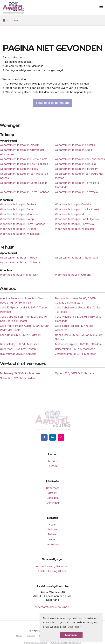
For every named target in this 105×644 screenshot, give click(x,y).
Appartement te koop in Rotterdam (77, 169)
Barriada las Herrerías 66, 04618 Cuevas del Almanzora (75, 300)
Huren (53, 525)
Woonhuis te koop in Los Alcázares (77, 209)
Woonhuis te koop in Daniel (17, 209)
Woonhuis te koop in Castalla (73, 204)
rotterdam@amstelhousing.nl (53, 607)
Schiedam (53, 498)
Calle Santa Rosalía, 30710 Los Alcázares (74, 328)
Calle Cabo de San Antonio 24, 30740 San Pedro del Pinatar (23, 319)
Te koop (53, 466)
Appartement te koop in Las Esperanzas (80, 159)
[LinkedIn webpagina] (53, 437)
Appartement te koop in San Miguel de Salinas (24, 176)
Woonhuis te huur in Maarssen (19, 275)
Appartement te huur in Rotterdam (76, 258)
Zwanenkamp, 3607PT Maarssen (76, 354)
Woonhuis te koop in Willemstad (75, 229)
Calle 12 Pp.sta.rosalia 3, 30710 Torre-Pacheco (24, 310)
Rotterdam (53, 488)
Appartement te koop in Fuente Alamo (24, 159)
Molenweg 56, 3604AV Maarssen (21, 373)
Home (19, 636)
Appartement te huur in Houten (20, 258)
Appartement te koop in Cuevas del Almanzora (22, 152)
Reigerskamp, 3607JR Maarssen (75, 349)
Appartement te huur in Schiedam (21, 262)
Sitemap (31, 636)
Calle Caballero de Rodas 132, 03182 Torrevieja (77, 310)
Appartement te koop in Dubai (74, 150)
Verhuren (53, 529)
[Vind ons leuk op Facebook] (44, 437)
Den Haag (53, 503)
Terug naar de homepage (53, 103)
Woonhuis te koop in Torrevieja (74, 224)
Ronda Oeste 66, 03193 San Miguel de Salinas (79, 337)
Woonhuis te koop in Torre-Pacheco (23, 224)
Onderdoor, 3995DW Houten (18, 349)
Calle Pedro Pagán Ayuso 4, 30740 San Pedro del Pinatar (25, 328)
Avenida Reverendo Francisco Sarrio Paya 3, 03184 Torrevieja (23, 300)
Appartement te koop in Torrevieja (76, 192)
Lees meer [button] (74, 627)
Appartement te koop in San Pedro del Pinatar (79, 176)
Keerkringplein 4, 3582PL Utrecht (21, 335)
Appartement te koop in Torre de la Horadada (77, 185)
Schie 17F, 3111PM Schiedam (18, 378)
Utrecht (53, 493)
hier (52, 92)
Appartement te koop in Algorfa (20, 145)
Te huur (53, 461)
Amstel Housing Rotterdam (53, 566)
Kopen (53, 539)
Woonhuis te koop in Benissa (18, 204)
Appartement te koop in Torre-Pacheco (25, 192)
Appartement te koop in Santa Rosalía (24, 183)
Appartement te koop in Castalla (75, 145)
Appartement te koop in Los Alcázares (24, 164)
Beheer (53, 534)
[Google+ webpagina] (61, 437)
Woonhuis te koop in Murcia (73, 214)
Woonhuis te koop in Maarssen (19, 214)
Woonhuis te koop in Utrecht (18, 229)
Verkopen (53, 544)
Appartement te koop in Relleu (19, 169)
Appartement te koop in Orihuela (75, 164)
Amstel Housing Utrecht (53, 571)
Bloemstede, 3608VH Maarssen (20, 344)
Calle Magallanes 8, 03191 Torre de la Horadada (78, 319)
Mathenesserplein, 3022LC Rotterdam (78, 344)
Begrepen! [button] (71, 635)
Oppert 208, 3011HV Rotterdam (74, 373)
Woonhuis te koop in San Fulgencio (77, 219)
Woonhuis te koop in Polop (17, 219)
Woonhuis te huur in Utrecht (73, 275)
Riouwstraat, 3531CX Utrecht (18, 354)
